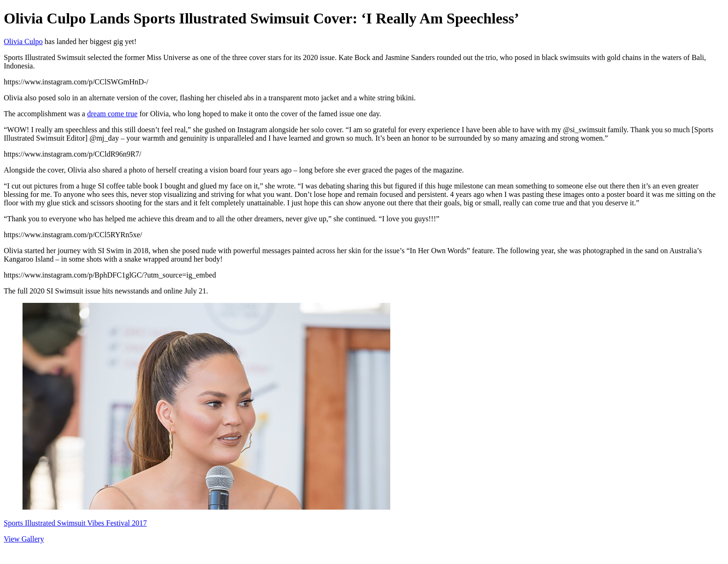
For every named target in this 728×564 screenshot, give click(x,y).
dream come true (113, 114)
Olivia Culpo (23, 41)
